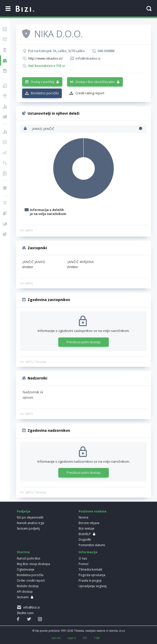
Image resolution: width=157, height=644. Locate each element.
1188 (97, 638)
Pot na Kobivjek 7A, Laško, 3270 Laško (56, 51)
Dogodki (85, 540)
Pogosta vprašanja (92, 575)
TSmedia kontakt (90, 569)
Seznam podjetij (28, 528)
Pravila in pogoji (90, 581)
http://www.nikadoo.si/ (45, 58)
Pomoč (84, 564)
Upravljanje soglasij (93, 586)
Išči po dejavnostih (30, 517)
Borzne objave (89, 523)
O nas (83, 558)
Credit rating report (90, 93)
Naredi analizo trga (31, 523)
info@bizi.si (31, 607)
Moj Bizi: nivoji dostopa (33, 564)
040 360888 (106, 51)
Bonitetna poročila (30, 575)
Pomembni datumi (92, 545)
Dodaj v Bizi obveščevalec (95, 82)
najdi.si (72, 638)
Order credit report (31, 581)
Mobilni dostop (28, 586)
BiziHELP (85, 534)
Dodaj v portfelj (43, 82)
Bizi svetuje (87, 528)
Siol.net (56, 638)
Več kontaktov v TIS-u (46, 66)
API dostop (25, 592)
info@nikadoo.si (88, 58)
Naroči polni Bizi (29, 558)
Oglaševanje (26, 569)
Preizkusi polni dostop (84, 342)
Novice (84, 517)
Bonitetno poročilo (45, 93)
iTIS (85, 638)
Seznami (23, 597)
